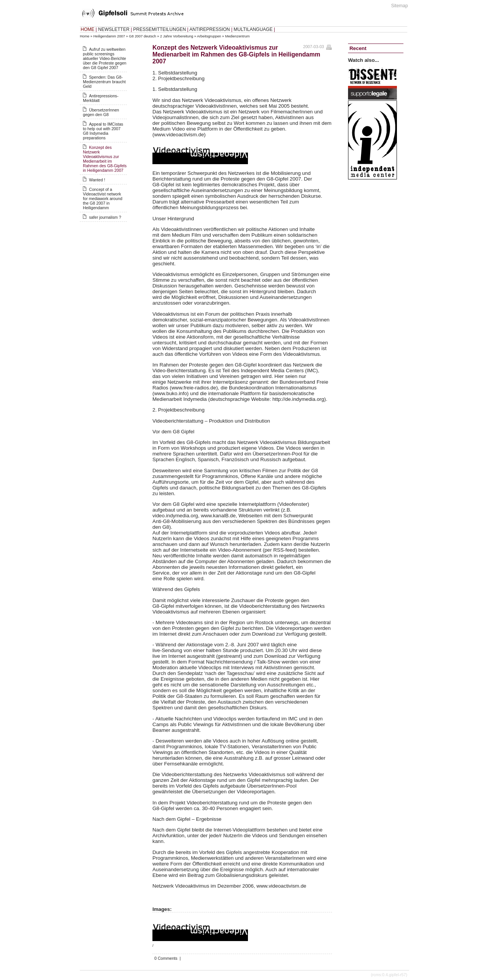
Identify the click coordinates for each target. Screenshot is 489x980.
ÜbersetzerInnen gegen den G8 (101, 112)
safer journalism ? (105, 217)
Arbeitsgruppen (209, 36)
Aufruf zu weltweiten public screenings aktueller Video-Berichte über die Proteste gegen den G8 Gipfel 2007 (105, 58)
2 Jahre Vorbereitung (177, 36)
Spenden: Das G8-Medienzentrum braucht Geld (104, 82)
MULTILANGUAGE (253, 29)
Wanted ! (97, 180)
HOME (87, 29)
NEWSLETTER (114, 29)
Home (85, 36)
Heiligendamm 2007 (109, 36)
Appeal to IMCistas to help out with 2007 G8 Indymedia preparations (103, 131)
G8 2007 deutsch (143, 36)
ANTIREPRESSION (210, 29)
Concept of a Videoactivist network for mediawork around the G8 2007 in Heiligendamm (103, 199)
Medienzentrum (237, 36)
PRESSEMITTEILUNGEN (160, 29)
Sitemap (400, 6)
